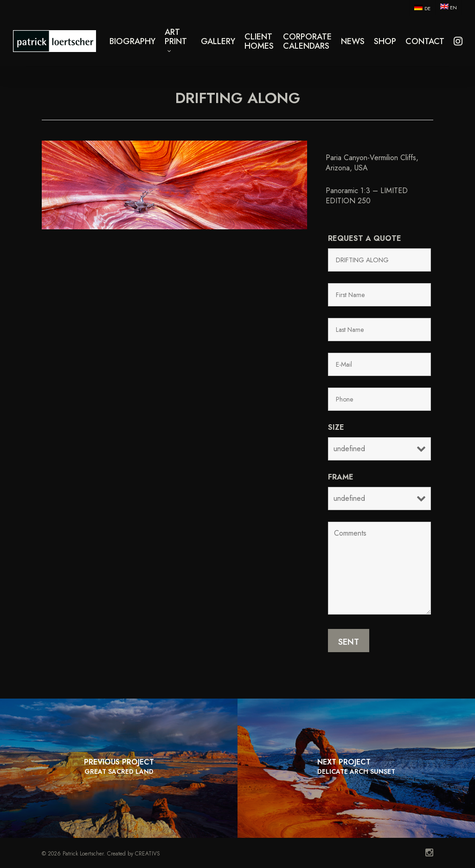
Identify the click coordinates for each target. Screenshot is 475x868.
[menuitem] (422, 8)
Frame (341, 477)
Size (336, 427)
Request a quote (365, 238)
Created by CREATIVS (134, 854)
